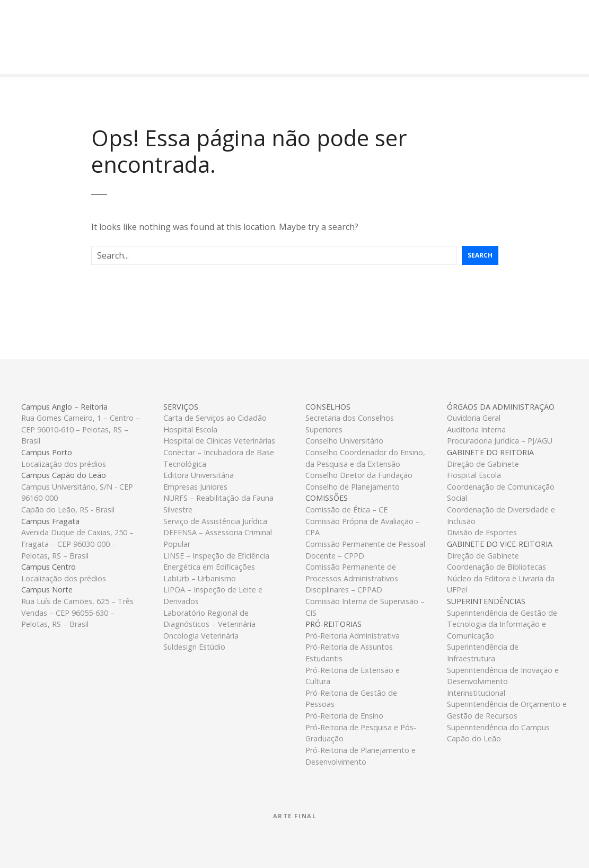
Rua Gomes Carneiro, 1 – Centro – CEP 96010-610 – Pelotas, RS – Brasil (81, 429)
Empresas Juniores (195, 487)
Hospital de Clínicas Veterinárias (219, 441)
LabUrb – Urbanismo (200, 578)
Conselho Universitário (344, 441)
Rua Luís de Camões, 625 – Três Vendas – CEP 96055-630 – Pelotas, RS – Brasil (77, 613)
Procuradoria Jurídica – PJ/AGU (500, 441)
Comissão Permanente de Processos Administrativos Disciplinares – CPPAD (352, 578)
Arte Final (295, 816)
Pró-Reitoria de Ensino (344, 716)
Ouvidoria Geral (474, 418)
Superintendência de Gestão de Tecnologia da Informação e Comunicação (502, 624)
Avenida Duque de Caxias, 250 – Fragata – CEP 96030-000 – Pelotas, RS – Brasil (77, 544)
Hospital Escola (190, 429)
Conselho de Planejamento (353, 487)
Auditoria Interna (476, 429)
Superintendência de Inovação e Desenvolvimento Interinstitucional (503, 681)
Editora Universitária (199, 475)
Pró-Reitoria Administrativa (353, 636)
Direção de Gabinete (483, 464)
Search (480, 255)
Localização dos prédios (64, 464)
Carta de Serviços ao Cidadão (215, 418)
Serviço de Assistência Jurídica (215, 521)
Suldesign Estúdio (194, 647)
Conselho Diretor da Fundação (359, 475)
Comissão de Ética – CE (346, 510)
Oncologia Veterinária (201, 636)
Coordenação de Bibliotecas (496, 567)
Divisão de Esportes (482, 532)
